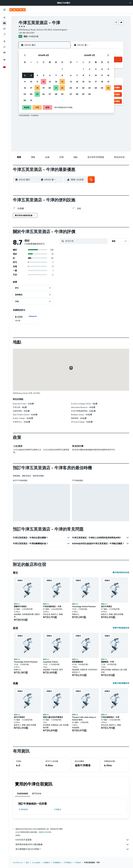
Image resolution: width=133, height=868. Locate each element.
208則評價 (33, 36)
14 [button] (56, 82)
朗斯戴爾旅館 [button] (78, 662)
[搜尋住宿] (4, 23)
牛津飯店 (58, 809)
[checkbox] (26, 319)
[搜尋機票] (4, 18)
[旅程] (4, 60)
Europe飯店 (36, 862)
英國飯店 (47, 862)
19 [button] (44, 88)
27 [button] (50, 94)
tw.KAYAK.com (18, 862)
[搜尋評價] (86, 241)
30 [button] (25, 100)
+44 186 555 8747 (26, 33)
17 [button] (31, 88)
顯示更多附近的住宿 (121, 572)
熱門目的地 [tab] (37, 794)
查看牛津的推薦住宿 (121, 683)
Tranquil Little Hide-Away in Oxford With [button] (84, 718)
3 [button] (31, 75)
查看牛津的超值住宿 (121, 628)
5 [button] (44, 75)
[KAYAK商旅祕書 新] (4, 52)
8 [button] (62, 75)
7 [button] (56, 75)
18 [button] (37, 88)
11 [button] (37, 82)
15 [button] (62, 82)
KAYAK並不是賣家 (72, 840)
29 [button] (62, 94)
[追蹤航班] (4, 47)
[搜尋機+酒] (4, 34)
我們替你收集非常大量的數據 (72, 844)
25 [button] (37, 94)
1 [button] (62, 69)
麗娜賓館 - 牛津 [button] (107, 662)
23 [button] (25, 94)
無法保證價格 (46, 832)
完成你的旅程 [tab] (22, 794)
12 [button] (44, 82)
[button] (130, 3)
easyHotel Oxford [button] (50, 662)
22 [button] (62, 88)
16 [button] (25, 88)
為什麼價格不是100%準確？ (72, 849)
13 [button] (50, 82)
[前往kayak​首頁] (17, 10)
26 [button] (44, 94)
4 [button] (37, 75)
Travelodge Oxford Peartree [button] (84, 606)
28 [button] (56, 94)
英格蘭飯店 (57, 862)
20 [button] (50, 88)
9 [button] (25, 82)
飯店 (28, 862)
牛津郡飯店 (68, 862)
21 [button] (56, 88)
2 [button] (25, 75)
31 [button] (31, 100)
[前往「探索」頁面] (4, 41)
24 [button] (31, 94)
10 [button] (31, 82)
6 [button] (50, 75)
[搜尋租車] (4, 29)
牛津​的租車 (23, 809)
